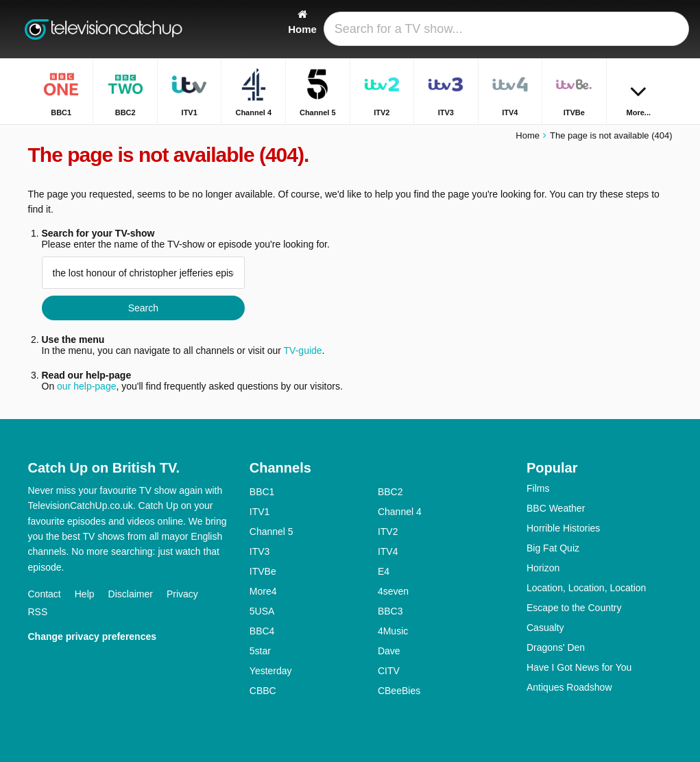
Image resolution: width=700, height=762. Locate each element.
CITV (389, 671)
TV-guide (303, 350)
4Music (393, 631)
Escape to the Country (574, 608)
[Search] (664, 29)
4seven (393, 591)
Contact (45, 594)
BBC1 (262, 492)
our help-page (86, 386)
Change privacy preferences (93, 636)
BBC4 (262, 631)
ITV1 (260, 512)
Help (85, 594)
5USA (262, 611)
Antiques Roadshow (569, 687)
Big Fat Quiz (553, 548)
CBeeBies (399, 691)
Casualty (545, 628)
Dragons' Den (556, 647)
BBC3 (390, 611)
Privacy (182, 594)
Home (528, 135)
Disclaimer (131, 594)
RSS (38, 612)
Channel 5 (271, 532)
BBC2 (390, 492)
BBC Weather (556, 508)
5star (260, 651)
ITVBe (263, 571)
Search (143, 308)
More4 (263, 591)
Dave (389, 651)
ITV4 (388, 551)
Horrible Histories (563, 528)
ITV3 (260, 551)
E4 (384, 571)
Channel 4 (400, 512)
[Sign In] (632, 29)
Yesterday (271, 671)
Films (538, 488)
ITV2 (388, 532)
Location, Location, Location (586, 588)
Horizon (543, 568)
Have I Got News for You (579, 667)
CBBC (263, 691)
